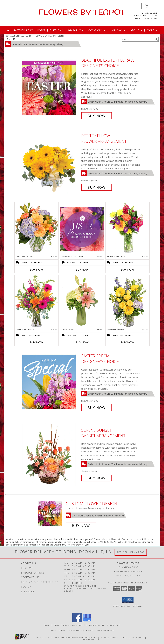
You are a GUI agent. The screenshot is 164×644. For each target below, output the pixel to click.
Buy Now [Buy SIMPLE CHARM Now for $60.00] (82, 342)
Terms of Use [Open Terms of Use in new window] (91, 639)
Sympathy (76, 30)
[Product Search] (138, 39)
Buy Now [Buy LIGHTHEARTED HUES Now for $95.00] (128, 342)
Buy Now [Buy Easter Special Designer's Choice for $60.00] (97, 408)
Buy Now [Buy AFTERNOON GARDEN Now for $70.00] (128, 270)
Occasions (97, 30)
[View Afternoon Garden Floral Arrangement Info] (128, 229)
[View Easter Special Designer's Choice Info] (51, 382)
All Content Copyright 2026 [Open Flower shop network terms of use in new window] (53, 638)
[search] (156, 39)
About (137, 30)
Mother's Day (23, 30)
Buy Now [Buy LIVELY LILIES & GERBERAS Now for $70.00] (36, 342)
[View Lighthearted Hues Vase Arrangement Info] (128, 302)
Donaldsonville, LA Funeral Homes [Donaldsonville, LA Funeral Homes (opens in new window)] (64, 625)
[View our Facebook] (77, 622)
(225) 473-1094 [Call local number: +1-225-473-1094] (150, 18)
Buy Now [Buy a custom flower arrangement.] (81, 526)
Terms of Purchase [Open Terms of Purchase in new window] (132, 638)
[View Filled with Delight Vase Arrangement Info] (36, 229)
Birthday (56, 30)
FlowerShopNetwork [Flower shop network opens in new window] (84, 638)
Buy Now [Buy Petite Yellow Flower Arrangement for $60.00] (97, 187)
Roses (41, 30)
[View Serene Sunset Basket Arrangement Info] (51, 454)
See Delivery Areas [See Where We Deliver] (131, 552)
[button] (149, 6)
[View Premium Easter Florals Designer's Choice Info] (82, 229)
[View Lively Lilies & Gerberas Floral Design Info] (36, 302)
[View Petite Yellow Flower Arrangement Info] (51, 161)
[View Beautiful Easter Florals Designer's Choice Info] (51, 88)
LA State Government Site (100, 630)
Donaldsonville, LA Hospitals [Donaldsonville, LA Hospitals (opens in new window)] (103, 625)
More (152, 30)
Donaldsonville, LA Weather (66, 630)
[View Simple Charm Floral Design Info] (82, 302)
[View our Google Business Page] (87, 622)
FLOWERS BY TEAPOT (82, 12)
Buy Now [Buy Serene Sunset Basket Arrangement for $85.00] (97, 478)
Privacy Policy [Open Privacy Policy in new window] (109, 638)
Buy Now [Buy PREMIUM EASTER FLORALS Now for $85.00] (82, 270)
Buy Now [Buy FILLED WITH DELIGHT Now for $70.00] (36, 270)
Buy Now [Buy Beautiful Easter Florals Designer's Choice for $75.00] (97, 116)
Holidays (118, 30)
